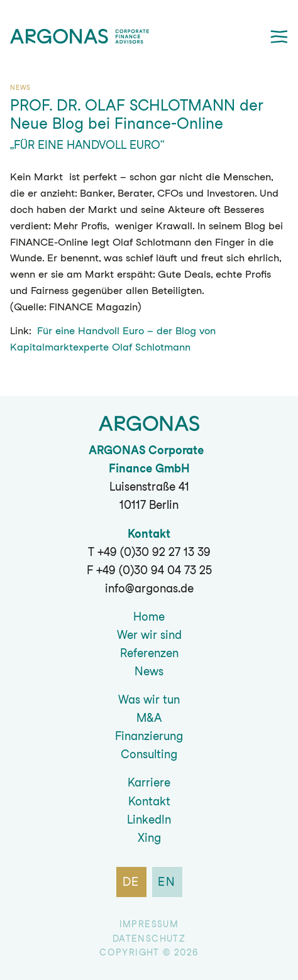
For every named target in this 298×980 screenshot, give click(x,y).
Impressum (149, 924)
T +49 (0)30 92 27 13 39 (149, 552)
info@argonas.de (149, 588)
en (167, 882)
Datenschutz (149, 939)
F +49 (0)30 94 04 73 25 (149, 570)
